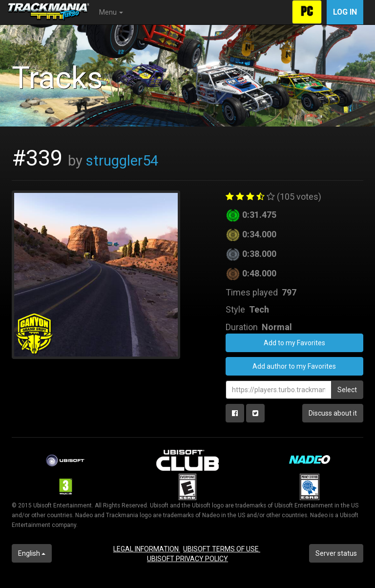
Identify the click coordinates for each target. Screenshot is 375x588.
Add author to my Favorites (294, 366)
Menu (111, 12)
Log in (345, 12)
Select (347, 390)
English (32, 553)
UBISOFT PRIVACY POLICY (187, 559)
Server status (336, 553)
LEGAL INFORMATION (147, 549)
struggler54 (122, 161)
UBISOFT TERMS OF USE (222, 549)
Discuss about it (333, 413)
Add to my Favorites (294, 343)
